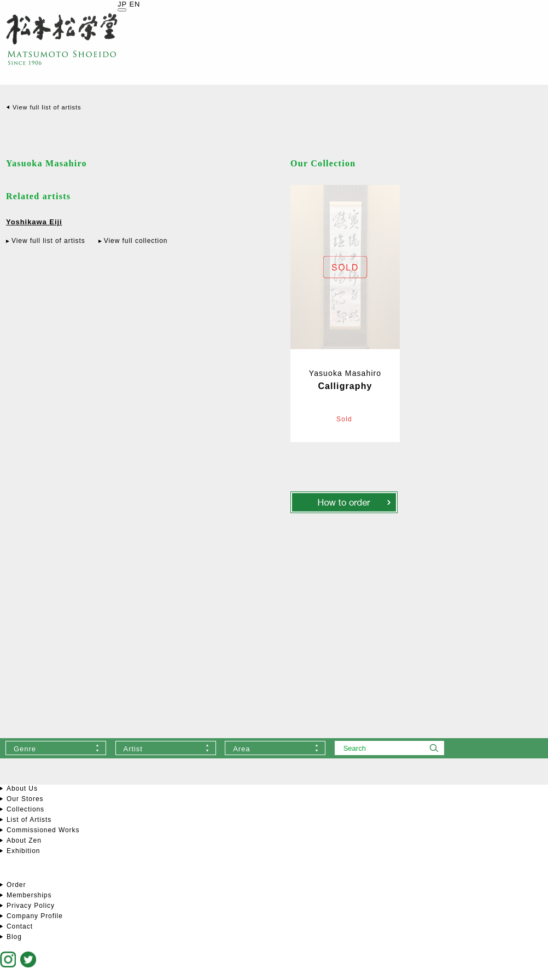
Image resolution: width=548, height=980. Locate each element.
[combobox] (56, 748)
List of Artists (29, 820)
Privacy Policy (31, 906)
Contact (20, 926)
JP (122, 4)
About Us (22, 788)
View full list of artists (47, 107)
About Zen (24, 840)
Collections (25, 809)
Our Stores (25, 799)
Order (16, 885)
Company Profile (35, 916)
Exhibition (23, 851)
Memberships (29, 895)
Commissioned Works (43, 830)
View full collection (136, 241)
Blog (14, 937)
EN (135, 4)
